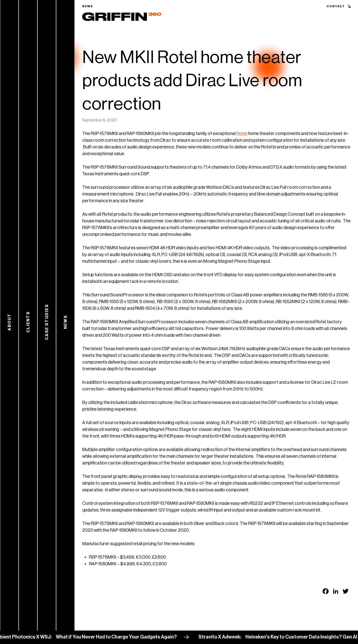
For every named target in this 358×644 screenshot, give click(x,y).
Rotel (242, 133)
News (88, 6)
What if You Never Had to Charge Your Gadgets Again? (119, 637)
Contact (336, 6)
